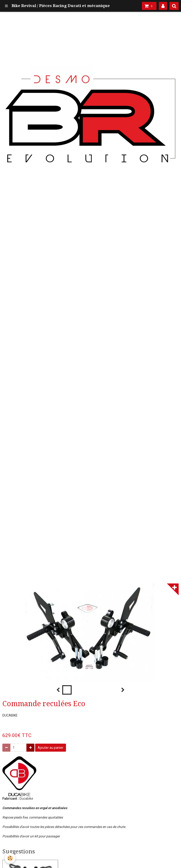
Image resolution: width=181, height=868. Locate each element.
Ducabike (26, 799)
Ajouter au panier (51, 748)
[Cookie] (10, 858)
